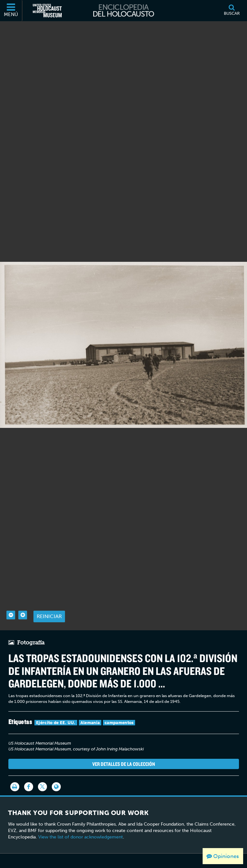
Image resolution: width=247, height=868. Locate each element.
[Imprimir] (15, 772)
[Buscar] (232, 11)
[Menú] (11, 11)
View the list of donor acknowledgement (81, 822)
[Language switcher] (56, 772)
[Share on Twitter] (42, 772)
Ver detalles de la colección (124, 748)
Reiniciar (49, 601)
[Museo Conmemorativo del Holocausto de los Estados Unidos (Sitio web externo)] (47, 11)
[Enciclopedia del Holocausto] (124, 11)
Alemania (90, 707)
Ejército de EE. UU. (56, 707)
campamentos (119, 707)
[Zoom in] (23, 600)
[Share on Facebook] (29, 772)
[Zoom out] (11, 600)
